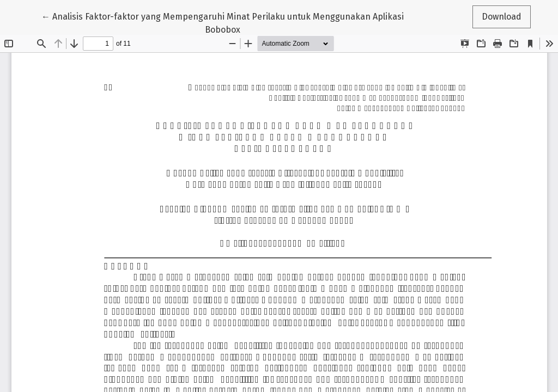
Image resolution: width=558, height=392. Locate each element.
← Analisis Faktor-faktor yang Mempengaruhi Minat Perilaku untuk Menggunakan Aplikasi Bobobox (223, 22)
